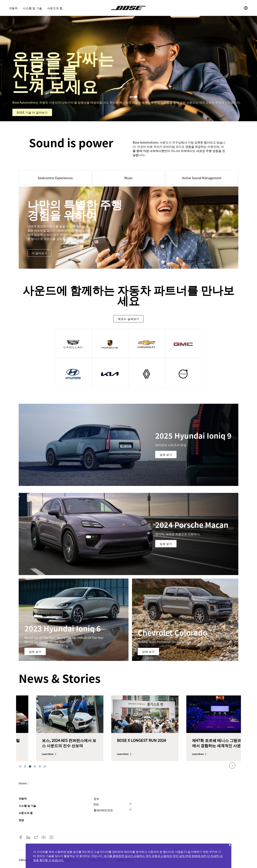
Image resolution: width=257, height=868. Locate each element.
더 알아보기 (40, 253)
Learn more (30, 754)
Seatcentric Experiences (55, 178)
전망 (21, 820)
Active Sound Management (202, 178)
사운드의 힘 (55, 8)
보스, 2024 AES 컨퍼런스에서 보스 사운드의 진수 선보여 (126, 743)
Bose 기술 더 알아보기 (32, 112)
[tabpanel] (52, 730)
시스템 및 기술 (33, 8)
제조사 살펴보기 (128, 319)
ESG (96, 804)
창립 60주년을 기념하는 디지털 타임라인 (50, 743)
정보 (96, 799)
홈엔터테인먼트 (103, 810)
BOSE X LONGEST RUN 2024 (198, 740)
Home (23, 783)
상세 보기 (166, 455)
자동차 (13, 8)
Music (128, 178)
